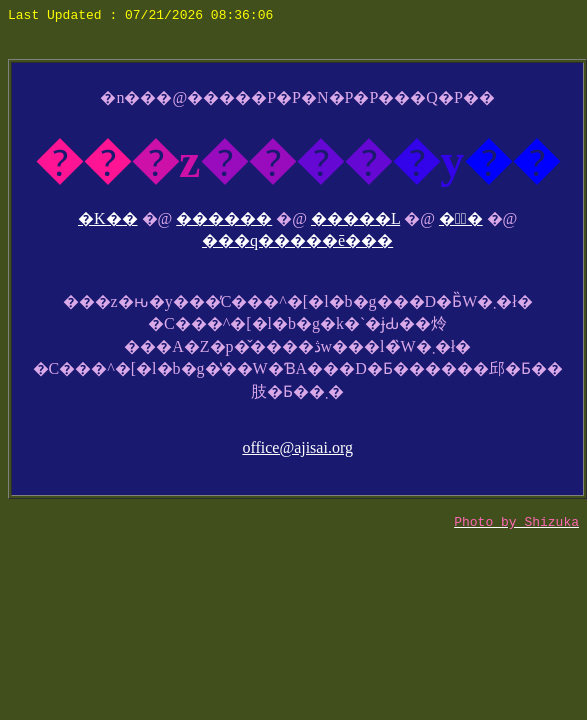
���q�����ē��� (297, 240)
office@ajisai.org (297, 447)
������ (224, 218)
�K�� (108, 218)
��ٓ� (461, 218)
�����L (355, 218)
